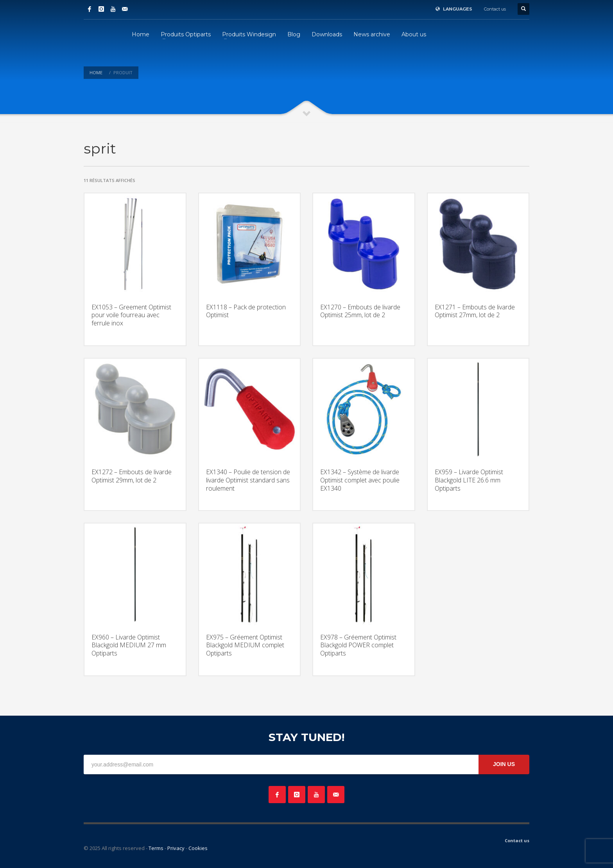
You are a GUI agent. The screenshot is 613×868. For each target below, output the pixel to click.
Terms (156, 848)
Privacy (176, 848)
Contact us (495, 9)
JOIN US (504, 764)
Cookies (198, 848)
